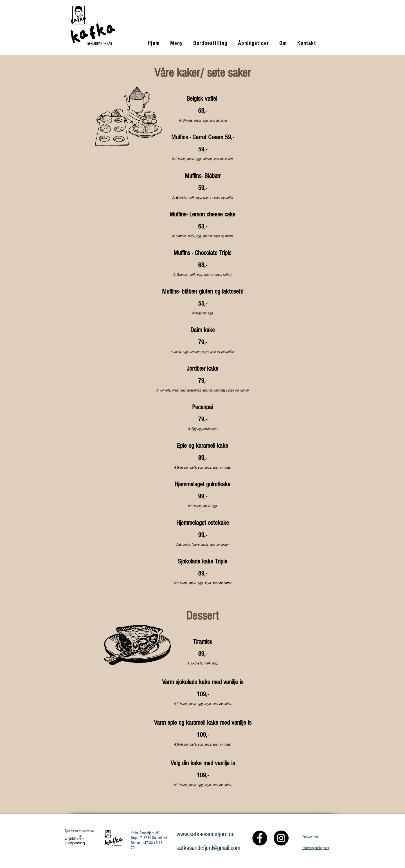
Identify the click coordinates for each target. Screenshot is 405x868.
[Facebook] (260, 838)
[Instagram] (281, 838)
